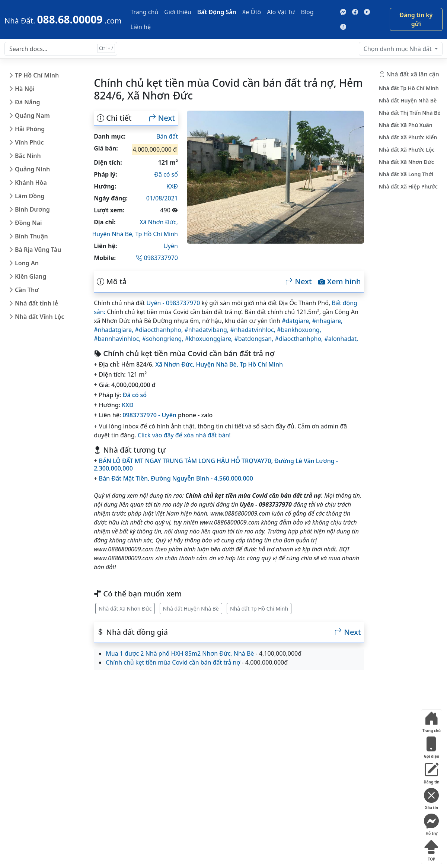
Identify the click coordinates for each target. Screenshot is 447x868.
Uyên (171, 246)
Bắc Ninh (28, 156)
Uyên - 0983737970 (173, 303)
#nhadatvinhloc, (253, 330)
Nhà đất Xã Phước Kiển (408, 137)
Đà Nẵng (28, 102)
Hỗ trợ (431, 823)
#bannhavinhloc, (118, 339)
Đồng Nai (28, 223)
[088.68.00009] (63, 19)
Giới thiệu (178, 12)
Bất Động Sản (217, 12)
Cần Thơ (27, 290)
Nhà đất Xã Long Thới (406, 174)
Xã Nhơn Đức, (159, 222)
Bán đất (167, 136)
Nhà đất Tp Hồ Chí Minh (259, 609)
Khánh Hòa (31, 183)
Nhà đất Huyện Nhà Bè (191, 609)
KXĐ (172, 186)
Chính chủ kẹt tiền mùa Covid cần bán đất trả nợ (173, 662)
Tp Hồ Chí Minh (157, 234)
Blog (307, 12)
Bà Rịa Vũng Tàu (38, 250)
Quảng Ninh (32, 169)
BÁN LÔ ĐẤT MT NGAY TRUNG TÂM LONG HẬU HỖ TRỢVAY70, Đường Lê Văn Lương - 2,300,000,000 (216, 464)
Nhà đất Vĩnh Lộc (39, 317)
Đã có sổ (166, 174)
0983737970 (157, 258)
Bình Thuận (31, 236)
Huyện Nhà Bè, (114, 234)
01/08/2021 (162, 198)
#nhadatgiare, (114, 330)
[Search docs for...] (61, 49)
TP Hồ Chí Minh (37, 75)
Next (162, 118)
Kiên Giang (31, 276)
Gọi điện (431, 746)
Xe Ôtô (252, 12)
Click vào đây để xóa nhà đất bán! (184, 435)
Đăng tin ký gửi (416, 19)
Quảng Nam (32, 115)
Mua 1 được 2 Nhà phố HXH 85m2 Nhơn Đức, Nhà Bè (180, 653)
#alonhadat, (341, 339)
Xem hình (339, 282)
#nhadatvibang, (207, 330)
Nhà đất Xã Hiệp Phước (408, 186)
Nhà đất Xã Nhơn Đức (125, 609)
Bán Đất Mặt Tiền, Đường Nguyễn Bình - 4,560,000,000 (176, 478)
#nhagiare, (328, 321)
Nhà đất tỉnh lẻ (36, 303)
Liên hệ (141, 27)
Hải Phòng (30, 129)
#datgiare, (297, 321)
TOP (431, 849)
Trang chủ (144, 12)
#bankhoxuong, (299, 330)
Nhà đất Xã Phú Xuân (406, 125)
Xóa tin (431, 797)
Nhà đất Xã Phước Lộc (407, 150)
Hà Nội (25, 89)
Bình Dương (32, 209)
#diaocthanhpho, (160, 330)
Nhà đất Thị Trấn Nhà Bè (410, 113)
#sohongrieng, (164, 339)
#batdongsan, (254, 339)
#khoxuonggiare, (210, 339)
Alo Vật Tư (281, 12)
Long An (27, 263)
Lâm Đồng (30, 196)
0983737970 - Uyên (149, 415)
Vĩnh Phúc (29, 142)
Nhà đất (398, 49)
